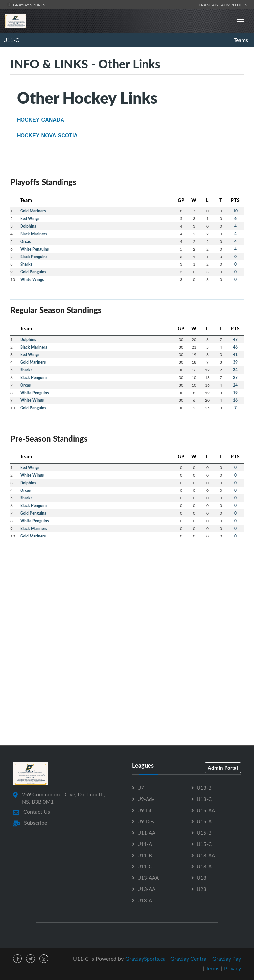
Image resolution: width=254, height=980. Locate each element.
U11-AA (146, 833)
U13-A (145, 900)
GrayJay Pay (227, 959)
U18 (202, 878)
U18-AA (206, 855)
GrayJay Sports (26, 5)
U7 (141, 788)
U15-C (204, 844)
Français (209, 5)
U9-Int (144, 810)
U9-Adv (146, 799)
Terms (212, 968)
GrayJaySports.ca (146, 959)
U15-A (204, 821)
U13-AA (146, 889)
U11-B (145, 855)
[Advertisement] (127, 608)
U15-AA (206, 810)
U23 (202, 889)
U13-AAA (148, 878)
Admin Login (234, 5)
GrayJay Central (189, 959)
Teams (241, 40)
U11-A (145, 844)
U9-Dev (146, 821)
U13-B (204, 788)
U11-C (11, 40)
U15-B (204, 833)
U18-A (204, 866)
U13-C (204, 799)
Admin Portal (223, 768)
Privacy (233, 968)
